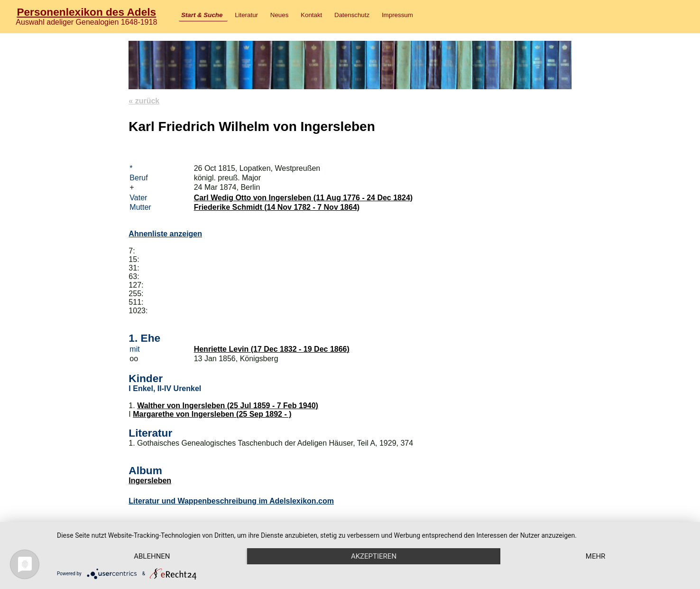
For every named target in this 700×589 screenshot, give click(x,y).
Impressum (397, 15)
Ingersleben (150, 481)
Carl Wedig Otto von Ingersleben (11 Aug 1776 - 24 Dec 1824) (303, 198)
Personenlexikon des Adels (86, 12)
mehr (596, 556)
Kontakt (311, 15)
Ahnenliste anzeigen (165, 234)
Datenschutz (352, 15)
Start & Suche (202, 15)
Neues (280, 15)
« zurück (144, 101)
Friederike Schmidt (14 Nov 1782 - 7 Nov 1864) (277, 207)
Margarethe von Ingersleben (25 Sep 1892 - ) (212, 414)
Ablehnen (152, 556)
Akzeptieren (374, 556)
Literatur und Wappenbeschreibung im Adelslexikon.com (231, 501)
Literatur (246, 15)
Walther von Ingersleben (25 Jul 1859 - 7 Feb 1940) (228, 406)
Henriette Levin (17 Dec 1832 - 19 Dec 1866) (272, 349)
